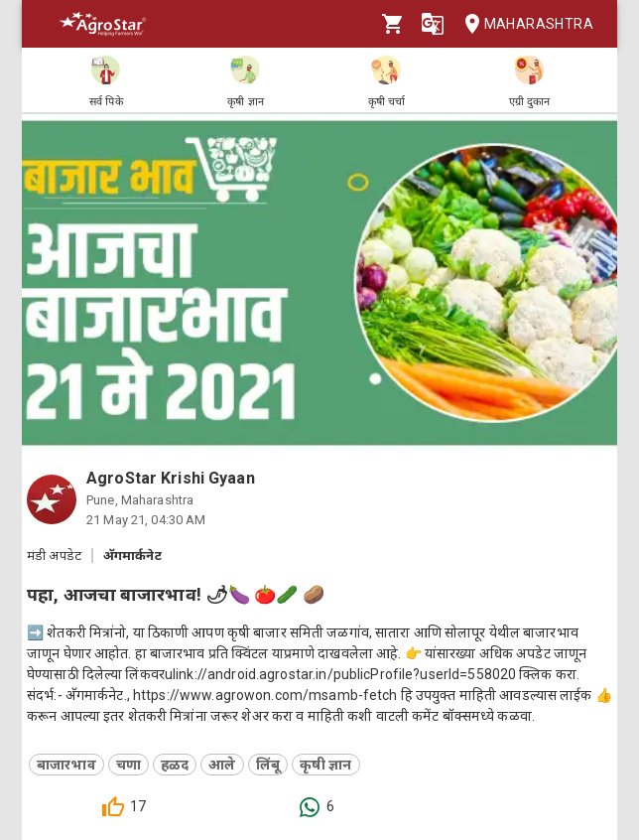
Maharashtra (523, 24)
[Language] (433, 24)
